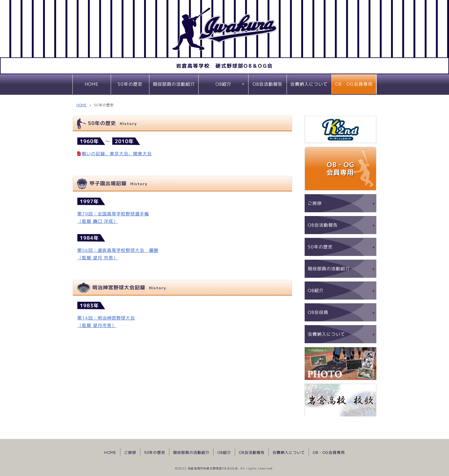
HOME (92, 84)
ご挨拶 (315, 203)
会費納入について (309, 84)
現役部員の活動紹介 (174, 84)
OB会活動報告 (268, 84)
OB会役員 (318, 312)
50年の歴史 (130, 84)
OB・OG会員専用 (354, 84)
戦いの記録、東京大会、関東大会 (117, 153)
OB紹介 (223, 84)
